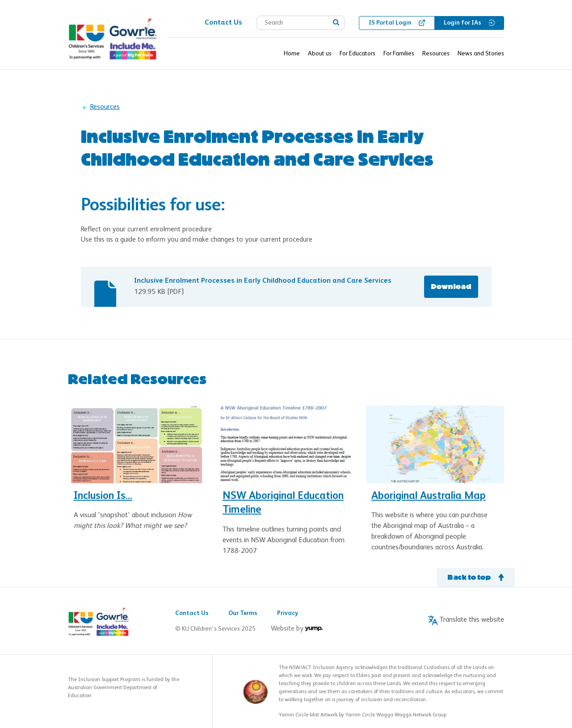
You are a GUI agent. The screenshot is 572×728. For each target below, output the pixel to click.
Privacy (288, 613)
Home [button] (292, 54)
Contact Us (192, 613)
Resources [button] (436, 54)
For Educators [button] (357, 54)
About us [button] (320, 54)
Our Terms (243, 613)
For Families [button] (399, 54)
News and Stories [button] (481, 54)
